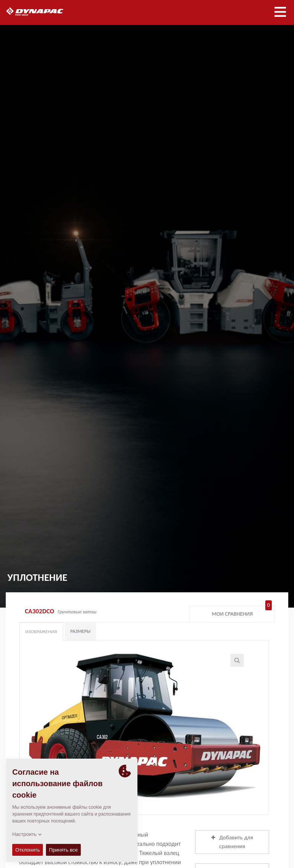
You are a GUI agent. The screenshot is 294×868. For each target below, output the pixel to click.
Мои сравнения (242, 612)
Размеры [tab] (81, 631)
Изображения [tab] (41, 631)
